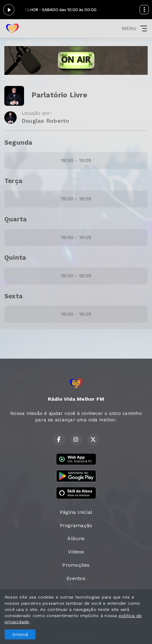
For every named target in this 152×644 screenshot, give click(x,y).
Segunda (18, 143)
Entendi (20, 634)
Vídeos (76, 552)
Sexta (13, 296)
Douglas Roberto (45, 121)
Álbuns (76, 538)
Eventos (76, 578)
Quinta (15, 258)
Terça (13, 181)
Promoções (76, 565)
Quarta (15, 219)
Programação (76, 525)
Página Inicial (76, 512)
